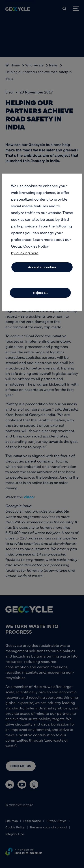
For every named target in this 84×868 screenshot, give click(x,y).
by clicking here (25, 253)
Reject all (40, 293)
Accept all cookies (42, 267)
